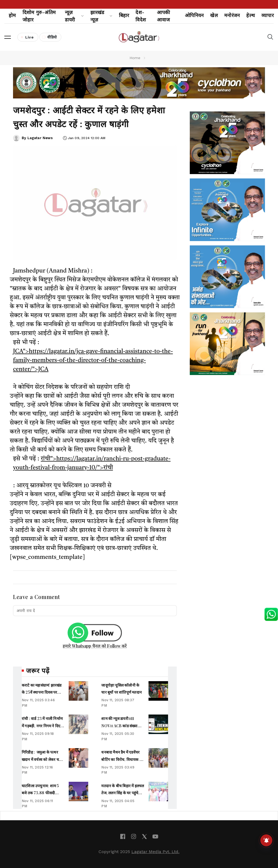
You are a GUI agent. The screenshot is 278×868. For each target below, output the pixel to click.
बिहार (124, 15)
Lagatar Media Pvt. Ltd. (155, 852)
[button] (8, 37)
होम (12, 15)
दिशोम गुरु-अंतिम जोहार (39, 16)
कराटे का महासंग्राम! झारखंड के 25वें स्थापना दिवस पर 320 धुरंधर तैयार (42, 692)
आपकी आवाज (163, 16)
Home (135, 58)
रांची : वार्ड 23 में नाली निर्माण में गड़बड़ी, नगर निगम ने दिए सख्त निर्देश (42, 726)
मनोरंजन (232, 15)
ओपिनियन (194, 15)
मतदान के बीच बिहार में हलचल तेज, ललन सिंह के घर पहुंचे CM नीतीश (123, 793)
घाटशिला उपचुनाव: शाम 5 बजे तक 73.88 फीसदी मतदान (40, 793)
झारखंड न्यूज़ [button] (101, 16)
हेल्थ (251, 15)
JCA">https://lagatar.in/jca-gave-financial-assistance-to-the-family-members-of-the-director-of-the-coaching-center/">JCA (93, 360)
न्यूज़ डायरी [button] (74, 16)
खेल (214, 15)
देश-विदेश (141, 16)
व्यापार (268, 15)
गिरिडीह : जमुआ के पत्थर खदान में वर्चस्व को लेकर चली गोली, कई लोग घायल (42, 759)
